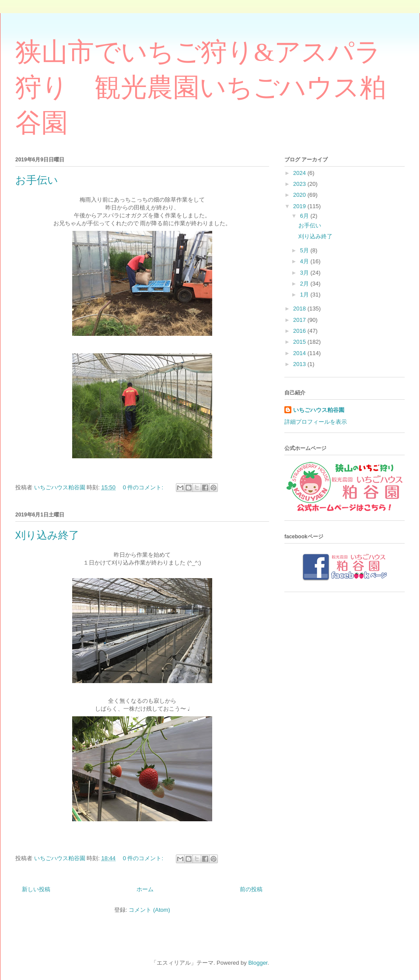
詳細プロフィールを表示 (316, 422)
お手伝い (37, 180)
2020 (300, 195)
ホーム (145, 889)
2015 (300, 342)
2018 (300, 309)
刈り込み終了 (47, 535)
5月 (305, 250)
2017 (300, 320)
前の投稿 (251, 889)
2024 (300, 173)
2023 (300, 184)
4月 (305, 261)
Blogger (258, 963)
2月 (305, 284)
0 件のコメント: (144, 487)
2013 (300, 364)
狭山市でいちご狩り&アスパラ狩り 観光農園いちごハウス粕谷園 (201, 87)
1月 (305, 295)
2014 (300, 353)
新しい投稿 (36, 889)
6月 (305, 216)
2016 (300, 331)
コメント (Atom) (149, 910)
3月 (305, 273)
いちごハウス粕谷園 (319, 410)
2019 (300, 206)
